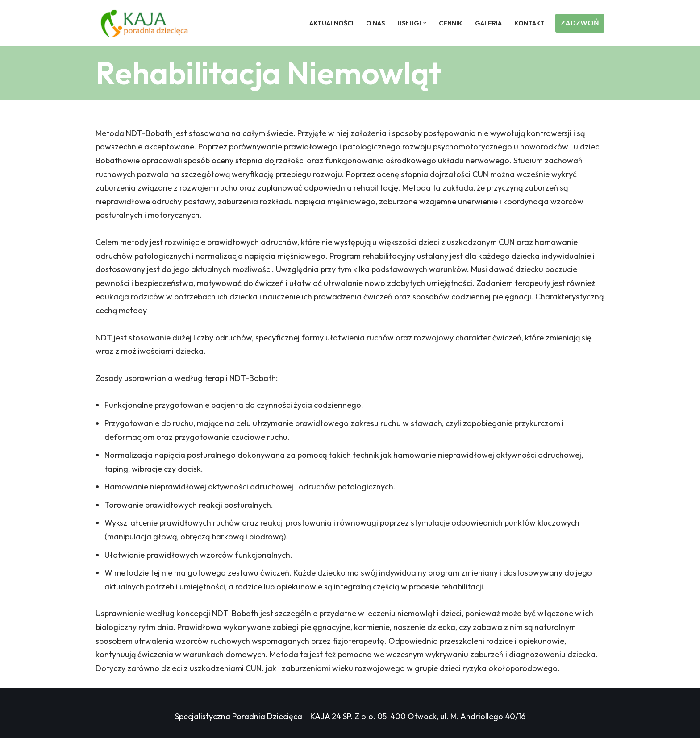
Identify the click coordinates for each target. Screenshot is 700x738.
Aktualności (331, 23)
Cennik (451, 23)
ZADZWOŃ (580, 23)
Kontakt (529, 23)
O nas (375, 23)
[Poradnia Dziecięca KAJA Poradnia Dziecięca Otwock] (144, 23)
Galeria (488, 23)
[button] (425, 23)
